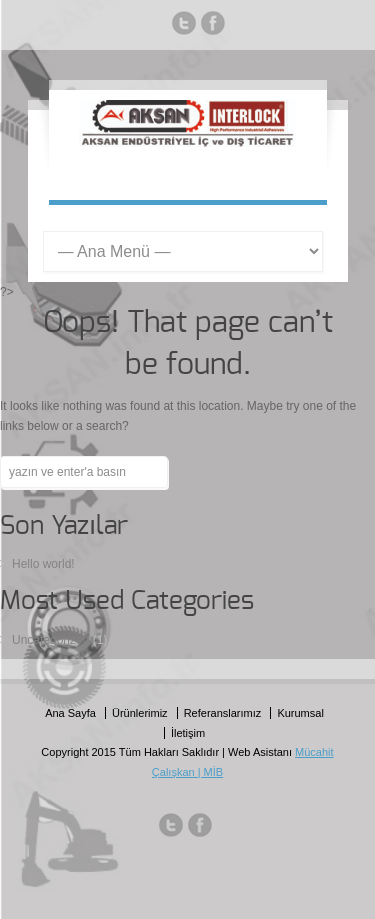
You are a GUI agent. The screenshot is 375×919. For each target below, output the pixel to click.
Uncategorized (50, 640)
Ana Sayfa (70, 713)
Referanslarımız (223, 713)
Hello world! (43, 564)
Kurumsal (300, 713)
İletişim (188, 733)
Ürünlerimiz (140, 713)
